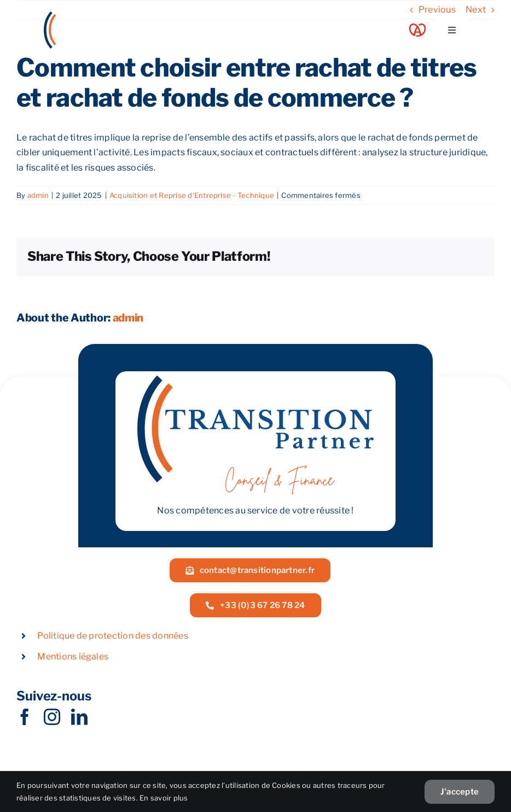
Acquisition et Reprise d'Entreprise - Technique (192, 195)
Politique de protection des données (112, 636)
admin (38, 195)
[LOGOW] (85, 16)
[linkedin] (79, 717)
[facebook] (25, 717)
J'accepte (460, 792)
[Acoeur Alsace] (417, 28)
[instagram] (52, 717)
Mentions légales (73, 656)
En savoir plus (164, 798)
